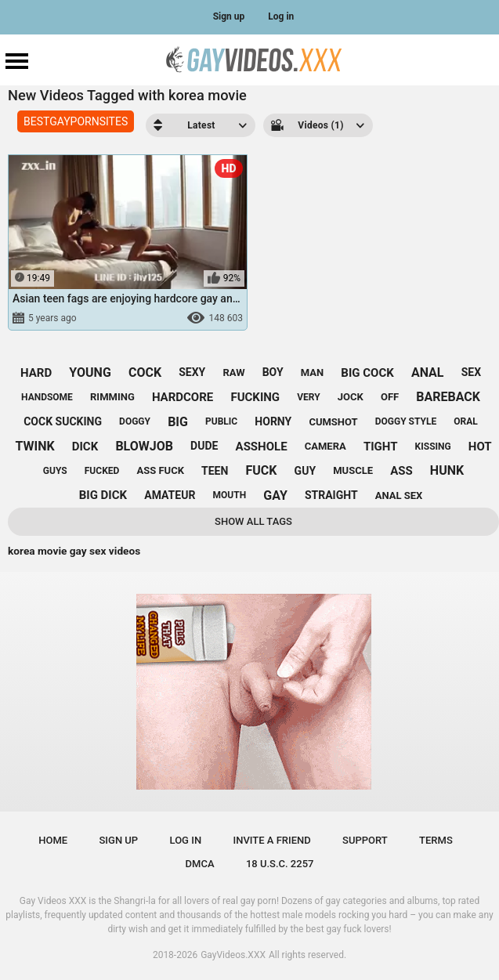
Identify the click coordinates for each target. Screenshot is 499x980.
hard (36, 373)
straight (331, 495)
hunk (447, 470)
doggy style (406, 421)
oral (466, 421)
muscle (353, 470)
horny (273, 421)
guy (305, 471)
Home (53, 840)
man (312, 372)
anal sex (399, 495)
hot (480, 447)
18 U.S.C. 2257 (280, 864)
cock (145, 372)
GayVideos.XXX (233, 955)
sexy (192, 372)
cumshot (333, 422)
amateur (170, 495)
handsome (47, 397)
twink (34, 446)
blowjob (144, 446)
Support (365, 840)
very (308, 397)
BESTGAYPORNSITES (76, 121)
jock (351, 397)
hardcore (183, 397)
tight (381, 447)
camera (325, 446)
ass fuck (160, 470)
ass (401, 471)
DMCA (200, 864)
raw (233, 372)
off (390, 397)
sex (471, 372)
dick (85, 447)
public (221, 421)
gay (275, 495)
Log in (281, 16)
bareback (448, 397)
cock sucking (63, 421)
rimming (112, 397)
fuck (262, 470)
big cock (367, 373)
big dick (103, 495)
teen (215, 471)
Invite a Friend (271, 840)
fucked (102, 471)
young (90, 372)
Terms (436, 840)
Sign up (229, 16)
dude (204, 446)
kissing (433, 447)
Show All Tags (253, 521)
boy (273, 372)
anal (428, 372)
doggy (135, 421)
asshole (262, 447)
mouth (230, 495)
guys (55, 471)
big (178, 422)
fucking (255, 397)
